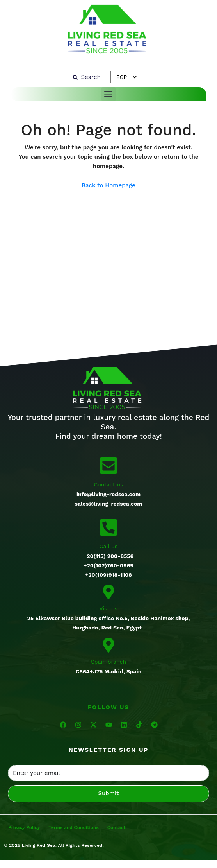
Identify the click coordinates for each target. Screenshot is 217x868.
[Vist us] (108, 592)
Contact (117, 827)
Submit (109, 793)
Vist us (109, 608)
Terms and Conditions (74, 827)
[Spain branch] (108, 644)
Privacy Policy (24, 827)
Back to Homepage (108, 185)
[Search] (87, 77)
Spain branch (108, 662)
